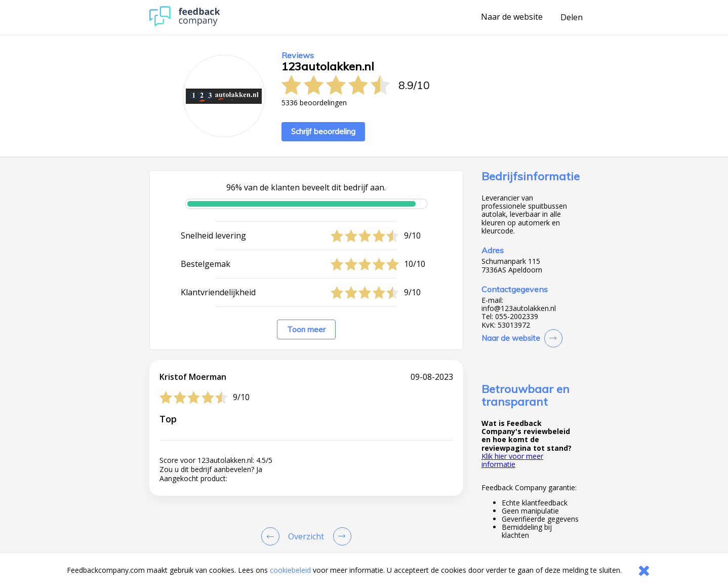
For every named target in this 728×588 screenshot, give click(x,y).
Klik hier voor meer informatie (512, 460)
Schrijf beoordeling (323, 131)
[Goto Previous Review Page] (272, 536)
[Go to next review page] (340, 536)
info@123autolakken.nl (519, 308)
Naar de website (512, 17)
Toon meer (306, 329)
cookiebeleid (290, 570)
